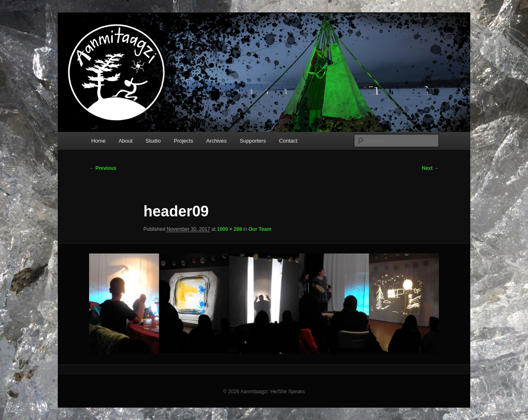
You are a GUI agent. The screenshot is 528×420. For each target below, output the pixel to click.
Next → (430, 168)
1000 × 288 (229, 229)
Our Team (260, 229)
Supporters (253, 141)
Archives (217, 141)
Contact (288, 141)
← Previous (103, 168)
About (125, 141)
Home (98, 141)
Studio (153, 141)
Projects (183, 141)
